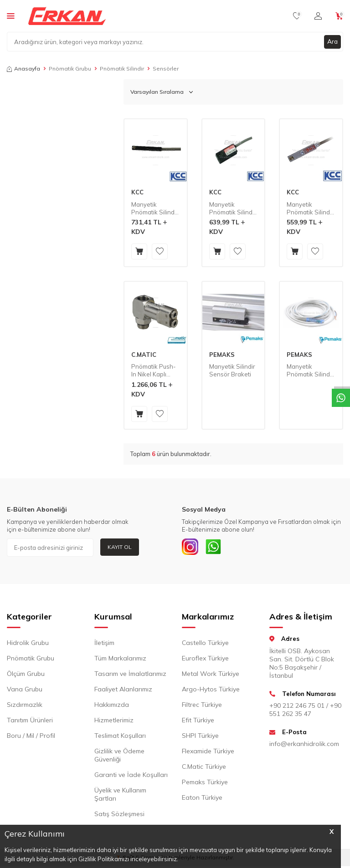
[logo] (67, 16)
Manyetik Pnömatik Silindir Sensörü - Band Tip (155, 208)
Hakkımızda (112, 706)
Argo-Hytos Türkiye (211, 691)
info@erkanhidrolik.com (304, 746)
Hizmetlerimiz (114, 722)
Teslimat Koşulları (120, 737)
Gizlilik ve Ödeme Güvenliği (119, 757)
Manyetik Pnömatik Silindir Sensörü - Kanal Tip (310, 208)
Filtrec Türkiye (202, 706)
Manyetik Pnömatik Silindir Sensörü (310, 371)
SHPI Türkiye (200, 737)
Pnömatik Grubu (70, 69)
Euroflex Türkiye (205, 660)
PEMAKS (222, 355)
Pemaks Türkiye (205, 784)
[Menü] (11, 15)
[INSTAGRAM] (191, 548)
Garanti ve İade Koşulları (131, 777)
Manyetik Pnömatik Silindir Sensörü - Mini (233, 208)
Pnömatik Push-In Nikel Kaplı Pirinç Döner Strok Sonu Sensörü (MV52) (154, 371)
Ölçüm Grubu (26, 675)
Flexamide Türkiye (208, 753)
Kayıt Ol (120, 547)
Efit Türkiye (198, 722)
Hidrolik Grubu (28, 645)
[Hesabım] (318, 16)
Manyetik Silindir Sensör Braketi (232, 370)
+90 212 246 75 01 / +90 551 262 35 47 (305, 711)
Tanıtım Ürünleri (30, 722)
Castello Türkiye (205, 645)
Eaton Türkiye (202, 799)
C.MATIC (144, 355)
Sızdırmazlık (25, 706)
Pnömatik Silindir (122, 69)
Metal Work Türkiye (211, 675)
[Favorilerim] (297, 16)
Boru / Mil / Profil (31, 737)
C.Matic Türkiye (204, 768)
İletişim (104, 645)
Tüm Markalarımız (120, 660)
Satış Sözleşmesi (119, 816)
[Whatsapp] (216, 548)
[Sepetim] (339, 16)
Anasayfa (23, 69)
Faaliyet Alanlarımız (123, 691)
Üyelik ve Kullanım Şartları (120, 796)
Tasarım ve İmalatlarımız (130, 675)
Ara (332, 41)
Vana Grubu (25, 691)
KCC (137, 192)
